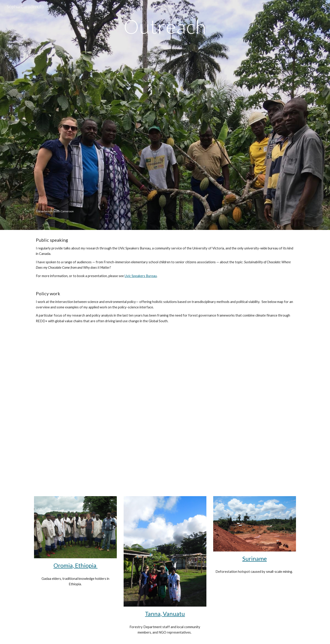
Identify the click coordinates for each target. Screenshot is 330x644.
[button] (325, 6)
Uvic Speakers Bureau (141, 276)
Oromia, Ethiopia (76, 565)
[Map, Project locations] (165, 405)
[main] (165, 26)
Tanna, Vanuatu (165, 614)
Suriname (254, 559)
